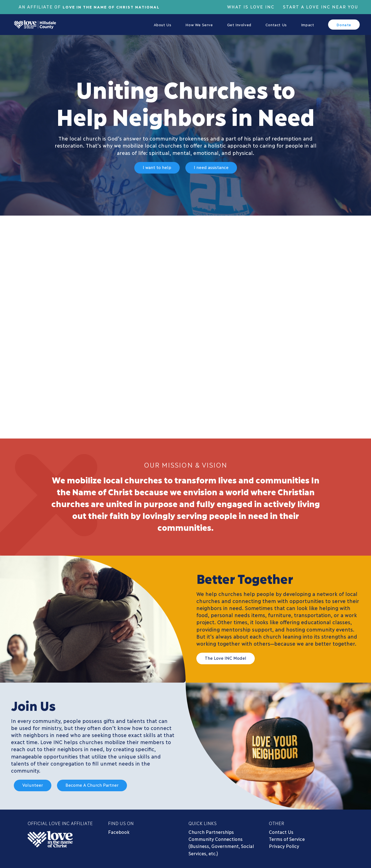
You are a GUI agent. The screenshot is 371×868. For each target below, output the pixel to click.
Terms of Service (287, 839)
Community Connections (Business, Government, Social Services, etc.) (221, 846)
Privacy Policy (284, 846)
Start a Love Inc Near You (321, 6)
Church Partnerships (211, 832)
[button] (157, 169)
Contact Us (281, 832)
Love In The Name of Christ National (115, 6)
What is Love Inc (251, 6)
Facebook (119, 832)
